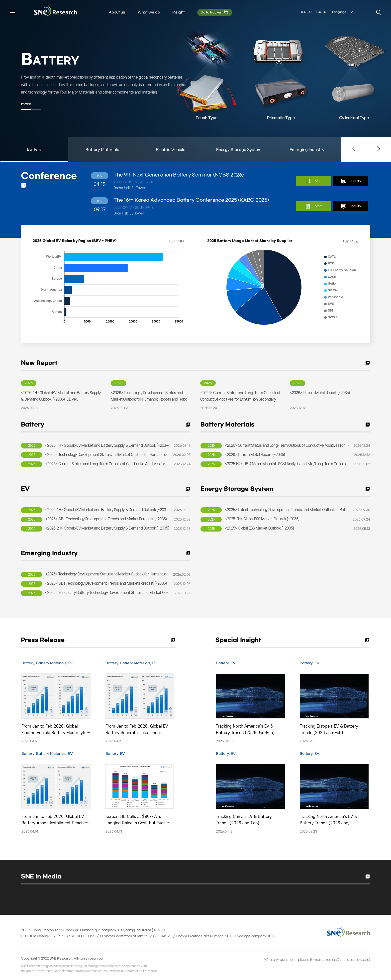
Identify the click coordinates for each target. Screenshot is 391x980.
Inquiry (351, 181)
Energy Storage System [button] (239, 150)
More (314, 181)
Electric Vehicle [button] (171, 150)
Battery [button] (34, 155)
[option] (195, 81)
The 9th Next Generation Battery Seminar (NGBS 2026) (179, 175)
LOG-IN (321, 12)
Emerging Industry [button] (307, 150)
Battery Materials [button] (102, 150)
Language (343, 12)
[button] (354, 150)
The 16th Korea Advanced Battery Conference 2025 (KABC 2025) (191, 200)
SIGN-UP (305, 12)
